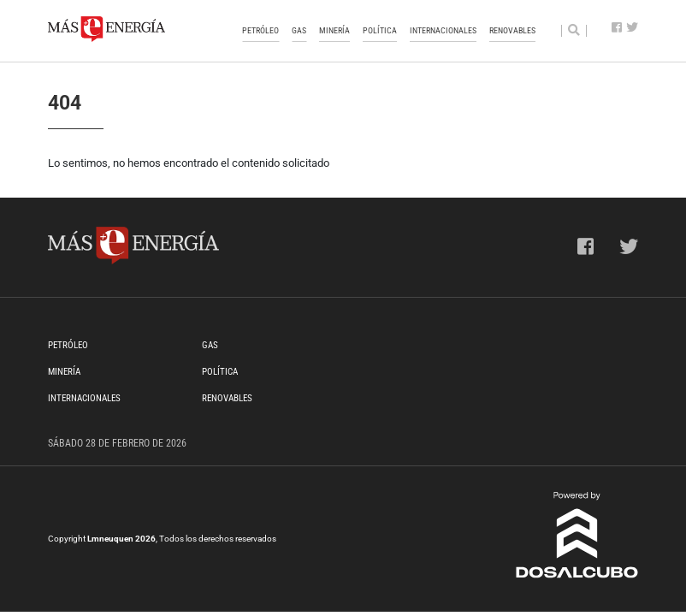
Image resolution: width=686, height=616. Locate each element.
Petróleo (260, 30)
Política (380, 30)
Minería (334, 30)
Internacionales (443, 30)
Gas (299, 30)
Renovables (512, 30)
